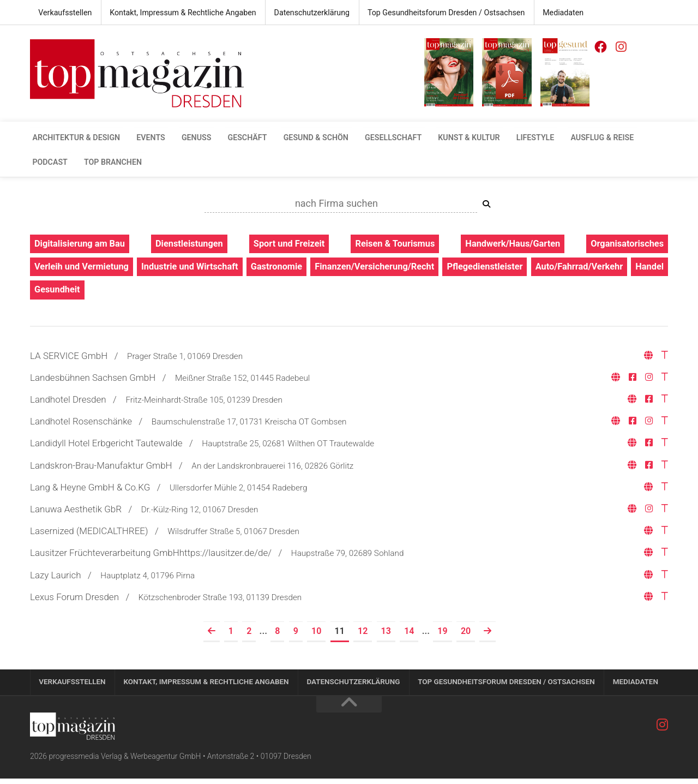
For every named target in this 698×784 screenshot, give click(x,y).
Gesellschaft (365, 139)
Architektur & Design (74, 139)
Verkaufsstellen (64, 13)
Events (143, 139)
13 (386, 635)
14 (409, 635)
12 (363, 635)
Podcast (619, 139)
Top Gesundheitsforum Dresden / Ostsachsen (434, 13)
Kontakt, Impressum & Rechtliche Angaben (178, 13)
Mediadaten (547, 13)
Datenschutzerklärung (303, 13)
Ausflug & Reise (558, 139)
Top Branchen (59, 164)
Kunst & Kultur (436, 139)
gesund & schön (293, 139)
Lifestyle (497, 139)
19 (442, 635)
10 (316, 635)
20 (466, 635)
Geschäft (230, 139)
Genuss (184, 139)
